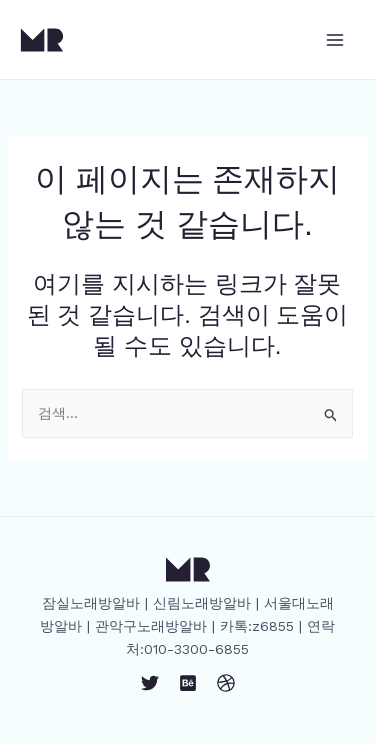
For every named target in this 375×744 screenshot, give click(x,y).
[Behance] (188, 683)
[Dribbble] (226, 683)
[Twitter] (150, 683)
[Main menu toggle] (335, 40)
